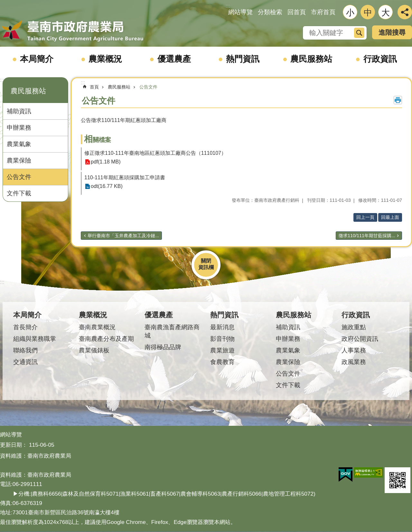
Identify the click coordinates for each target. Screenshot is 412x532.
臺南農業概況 (97, 327)
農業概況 (105, 59)
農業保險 (19, 160)
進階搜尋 (392, 32)
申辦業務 (19, 128)
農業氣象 (19, 144)
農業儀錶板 (94, 350)
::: (2, 80)
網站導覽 (240, 12)
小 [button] (350, 13)
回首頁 (297, 12)
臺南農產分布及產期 (106, 339)
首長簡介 (25, 327)
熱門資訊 (243, 59)
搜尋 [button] (359, 33)
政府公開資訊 (360, 339)
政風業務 (354, 362)
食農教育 (222, 362)
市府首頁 (323, 12)
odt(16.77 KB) (107, 187)
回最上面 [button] (390, 217)
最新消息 (222, 327)
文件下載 (19, 193)
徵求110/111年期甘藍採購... (367, 236)
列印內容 (398, 100)
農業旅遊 (222, 350)
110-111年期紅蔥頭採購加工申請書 (125, 177)
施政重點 (354, 327)
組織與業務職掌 (35, 339)
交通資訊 (25, 362)
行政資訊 (380, 59)
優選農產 (174, 59)
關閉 (206, 261)
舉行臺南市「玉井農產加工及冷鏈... (123, 236)
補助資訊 (19, 111)
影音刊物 (222, 339)
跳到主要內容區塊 (3, 3)
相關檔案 (98, 140)
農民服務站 (311, 59)
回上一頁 (365, 217)
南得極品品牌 (163, 347)
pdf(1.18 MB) (106, 162)
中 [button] (368, 13)
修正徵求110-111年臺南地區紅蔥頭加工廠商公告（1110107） (155, 153)
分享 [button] (405, 12)
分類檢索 (270, 12)
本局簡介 (37, 59)
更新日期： (14, 445)
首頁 (94, 87)
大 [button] (386, 13)
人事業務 (354, 350)
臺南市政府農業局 (72, 31)
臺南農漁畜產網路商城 (172, 331)
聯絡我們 (25, 350)
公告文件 (19, 177)
